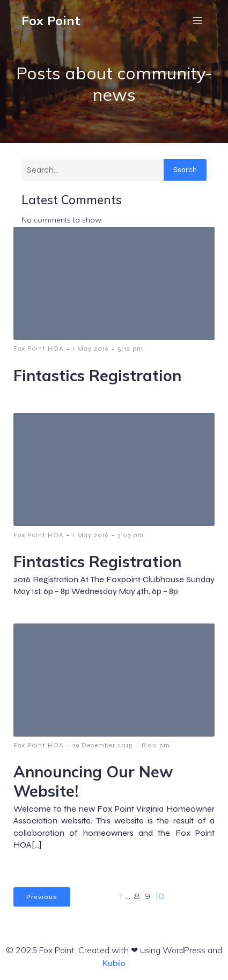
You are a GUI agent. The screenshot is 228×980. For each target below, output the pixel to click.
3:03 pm (131, 535)
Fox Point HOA (38, 348)
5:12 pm (130, 348)
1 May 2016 (90, 348)
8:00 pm (156, 745)
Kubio (114, 963)
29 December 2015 (103, 745)
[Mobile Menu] (197, 20)
